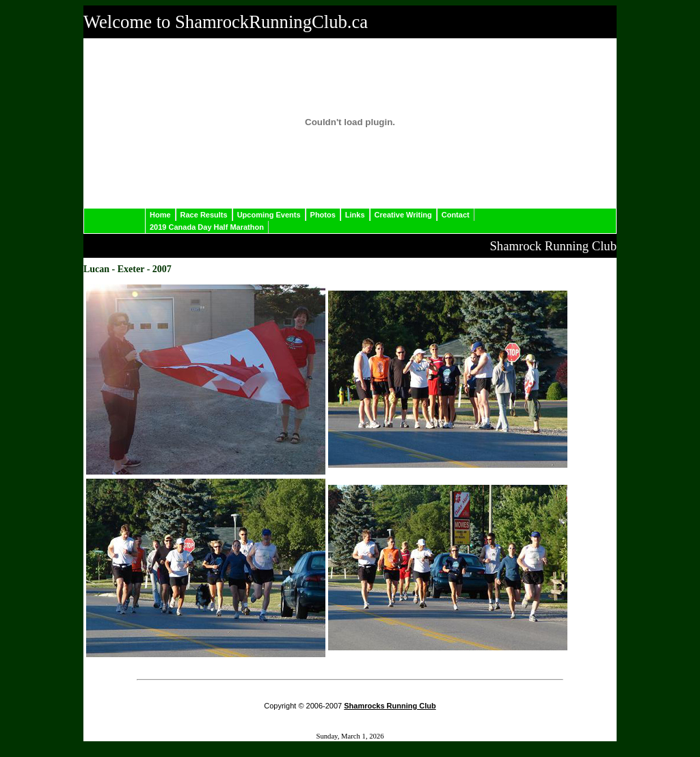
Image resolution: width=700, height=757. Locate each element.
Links (355, 215)
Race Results (204, 215)
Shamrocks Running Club (390, 706)
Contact (456, 215)
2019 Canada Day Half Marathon (207, 227)
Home (160, 215)
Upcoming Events (269, 215)
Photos (323, 215)
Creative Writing (403, 215)
